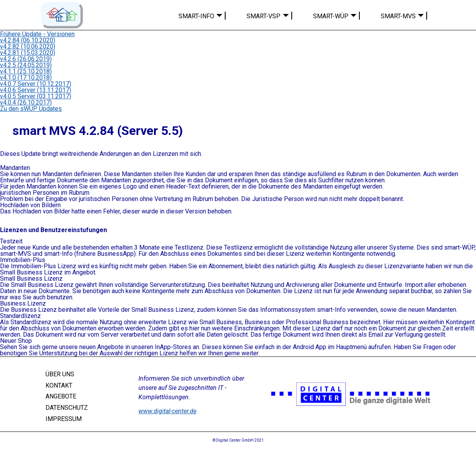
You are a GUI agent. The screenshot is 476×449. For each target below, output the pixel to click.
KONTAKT (59, 385)
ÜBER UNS (60, 374)
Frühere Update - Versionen (37, 34)
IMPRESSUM (64, 419)
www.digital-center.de (167, 411)
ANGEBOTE (61, 396)
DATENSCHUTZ (67, 408)
